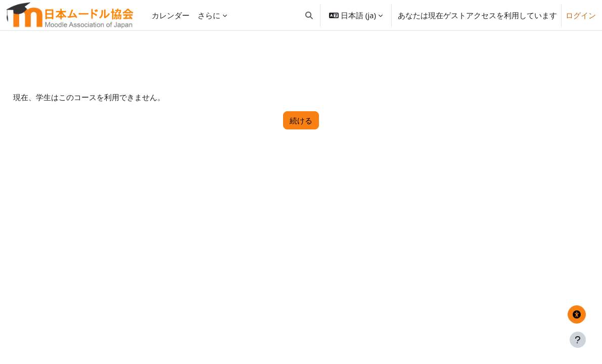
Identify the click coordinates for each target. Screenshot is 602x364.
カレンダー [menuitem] (171, 15)
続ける (301, 120)
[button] (309, 15)
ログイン (581, 15)
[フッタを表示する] (578, 340)
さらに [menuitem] (209, 15)
